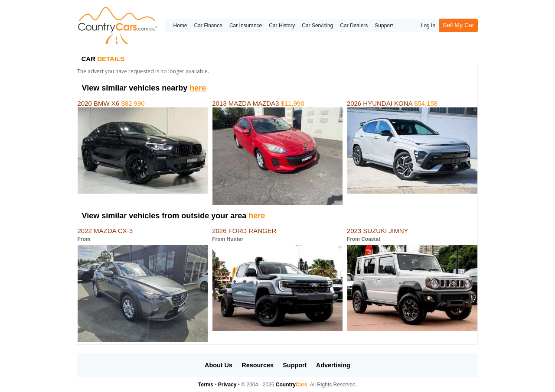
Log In (428, 26)
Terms (206, 385)
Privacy (227, 385)
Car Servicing (317, 26)
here (198, 88)
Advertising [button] (333, 365)
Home (180, 26)
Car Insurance (246, 26)
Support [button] (295, 365)
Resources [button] (258, 365)
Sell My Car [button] (458, 25)
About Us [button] (219, 365)
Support (384, 26)
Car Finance (208, 26)
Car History (282, 26)
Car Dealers (354, 26)
